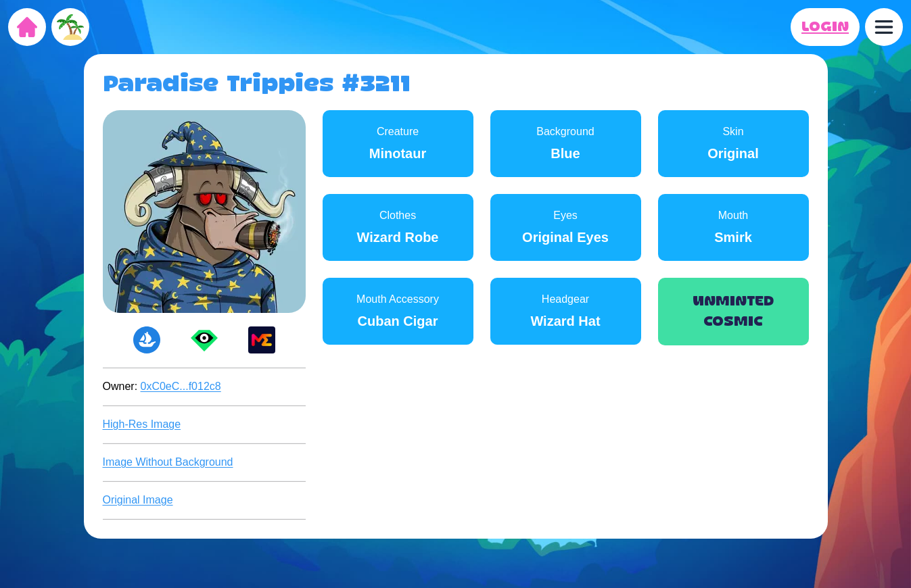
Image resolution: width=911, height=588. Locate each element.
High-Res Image (142, 424)
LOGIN (825, 27)
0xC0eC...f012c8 (181, 386)
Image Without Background (168, 462)
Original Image (138, 500)
